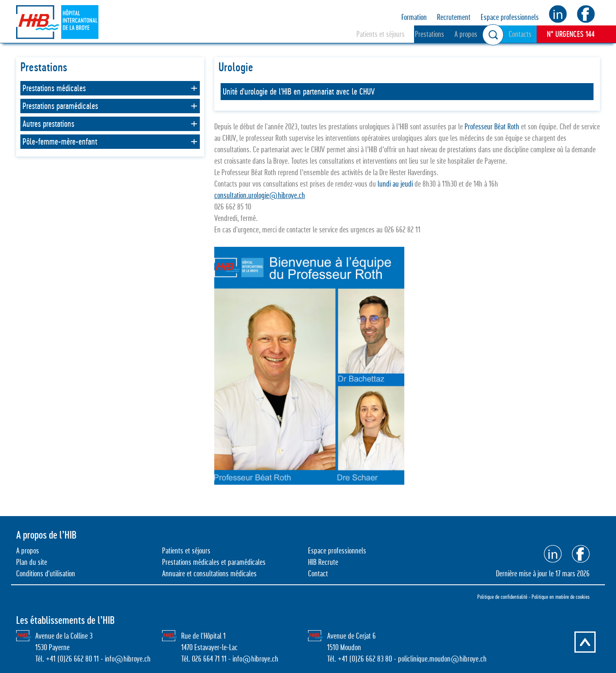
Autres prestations (48, 124)
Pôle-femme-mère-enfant (60, 142)
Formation (414, 17)
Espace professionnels (510, 17)
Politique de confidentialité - (504, 597)
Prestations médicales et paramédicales (214, 562)
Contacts (520, 34)
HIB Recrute (323, 562)
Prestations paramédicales (60, 106)
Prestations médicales (54, 88)
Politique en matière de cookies (561, 597)
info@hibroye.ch (128, 659)
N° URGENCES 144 (571, 34)
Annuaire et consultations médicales (209, 574)
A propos (466, 34)
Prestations (430, 34)
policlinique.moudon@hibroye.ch (442, 659)
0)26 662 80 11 (79, 659)
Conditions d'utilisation (46, 574)
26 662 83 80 (375, 659)
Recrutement (454, 17)
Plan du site (32, 562)
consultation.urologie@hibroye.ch (260, 195)
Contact (318, 574)
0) (355, 659)
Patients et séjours (381, 34)
